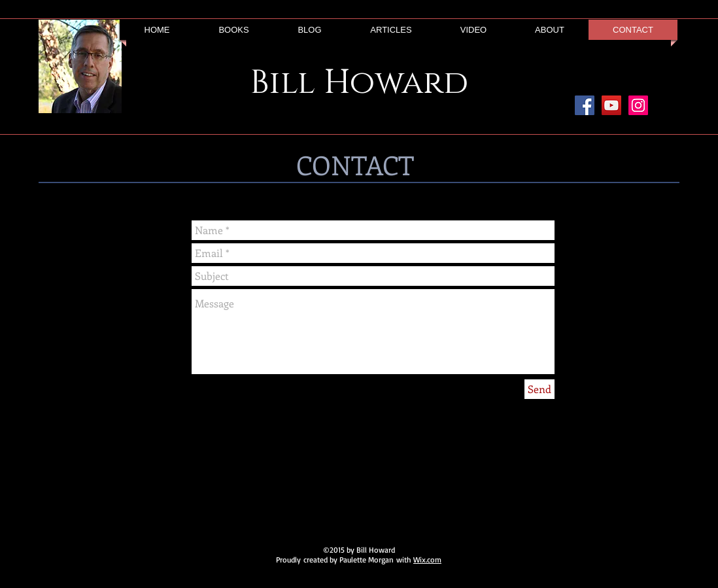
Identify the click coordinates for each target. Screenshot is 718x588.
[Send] (539, 389)
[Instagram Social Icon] (638, 105)
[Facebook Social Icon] (585, 105)
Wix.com (427, 560)
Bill (282, 83)
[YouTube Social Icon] (611, 105)
